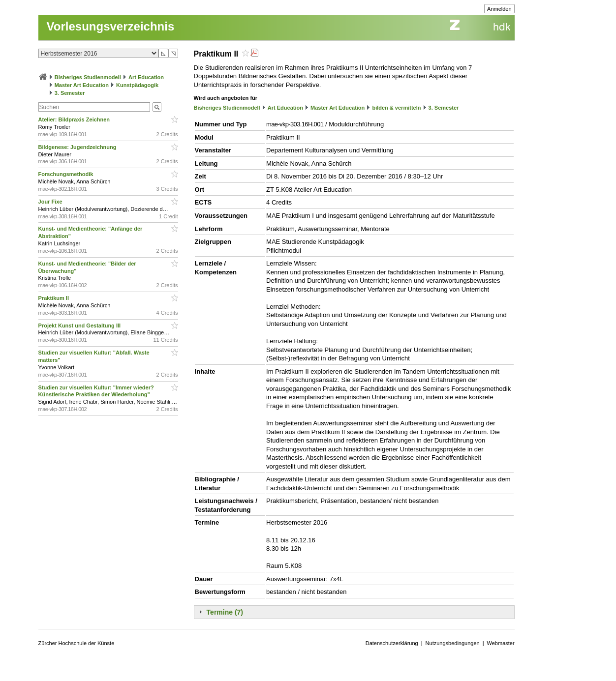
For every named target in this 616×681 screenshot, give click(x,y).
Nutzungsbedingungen (453, 643)
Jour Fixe (51, 202)
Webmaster (501, 643)
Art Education (146, 77)
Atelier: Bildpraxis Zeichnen (75, 119)
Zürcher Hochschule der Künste (77, 643)
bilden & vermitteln (396, 108)
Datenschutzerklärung (392, 643)
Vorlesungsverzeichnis (111, 26)
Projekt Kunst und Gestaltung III (80, 326)
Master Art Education (82, 85)
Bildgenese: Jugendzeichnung (78, 147)
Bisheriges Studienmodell (88, 77)
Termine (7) (225, 612)
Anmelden (499, 9)
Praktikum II (54, 298)
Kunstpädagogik (137, 85)
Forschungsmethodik (67, 174)
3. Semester (70, 93)
